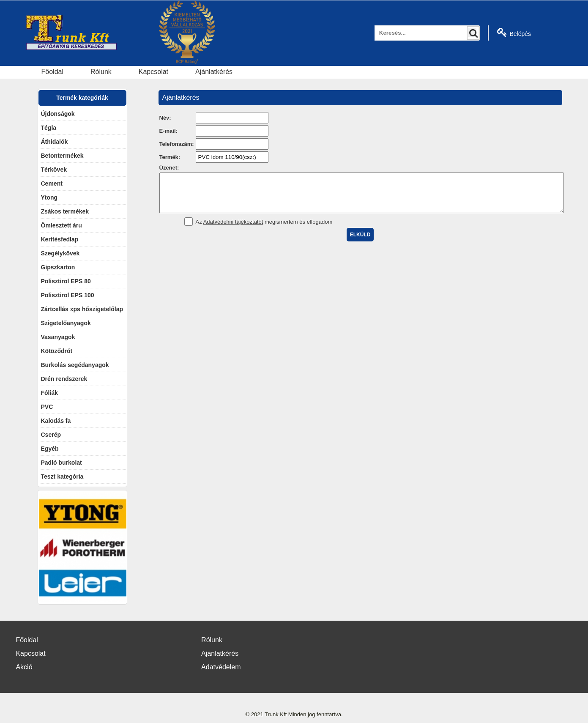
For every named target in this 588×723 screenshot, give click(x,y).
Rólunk (101, 72)
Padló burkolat (62, 463)
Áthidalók (55, 142)
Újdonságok (58, 114)
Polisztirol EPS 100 (68, 295)
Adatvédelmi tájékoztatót (233, 229)
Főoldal (52, 72)
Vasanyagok (58, 337)
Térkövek (54, 170)
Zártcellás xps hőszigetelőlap (82, 309)
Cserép (51, 435)
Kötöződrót (57, 351)
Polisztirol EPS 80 (66, 281)
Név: (165, 118)
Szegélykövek (60, 253)
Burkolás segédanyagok (75, 365)
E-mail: (168, 131)
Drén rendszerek (64, 379)
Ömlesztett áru (62, 225)
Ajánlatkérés (214, 72)
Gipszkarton (58, 267)
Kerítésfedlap (60, 239)
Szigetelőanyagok (66, 323)
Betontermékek (62, 156)
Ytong (49, 197)
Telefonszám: (177, 144)
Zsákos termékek (65, 211)
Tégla (49, 128)
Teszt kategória (62, 477)
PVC (47, 407)
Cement (52, 183)
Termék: (170, 157)
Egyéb (50, 449)
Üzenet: (169, 168)
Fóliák (49, 393)
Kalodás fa (56, 421)
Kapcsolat (153, 72)
